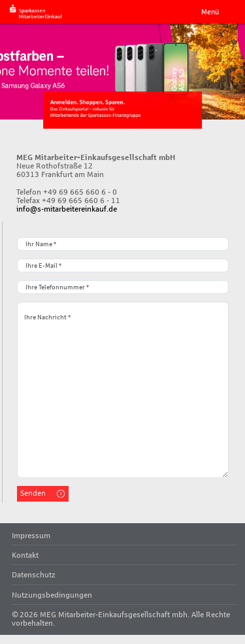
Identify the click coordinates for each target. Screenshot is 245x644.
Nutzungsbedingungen (52, 595)
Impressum (31, 535)
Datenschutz (34, 574)
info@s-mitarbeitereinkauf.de (67, 209)
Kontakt (25, 555)
